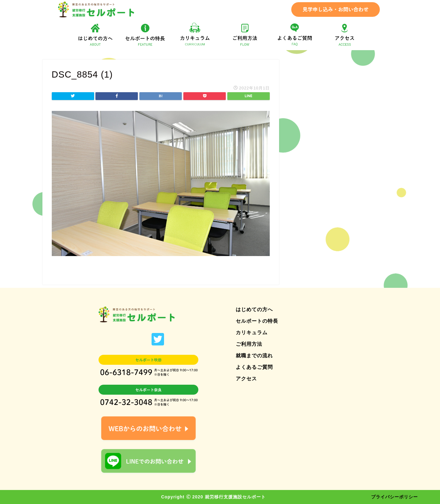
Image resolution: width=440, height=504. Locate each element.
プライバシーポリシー (394, 497)
